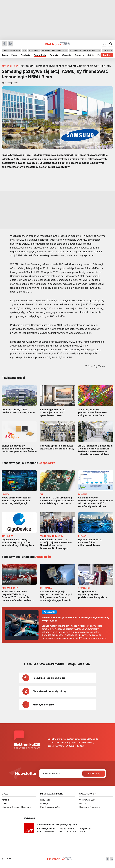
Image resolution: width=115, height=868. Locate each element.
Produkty (25, 55)
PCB (25, 50)
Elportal (83, 803)
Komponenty (34, 50)
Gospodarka (40, 55)
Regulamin (45, 800)
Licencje (44, 803)
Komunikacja (75, 50)
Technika (79, 55)
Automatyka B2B (87, 800)
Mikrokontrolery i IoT (92, 50)
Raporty (54, 55)
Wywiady (66, 55)
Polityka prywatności (50, 807)
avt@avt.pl (85, 829)
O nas (4, 803)
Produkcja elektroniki (11, 50)
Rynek (5, 55)
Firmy (14, 55)
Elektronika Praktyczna (90, 807)
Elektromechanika (60, 50)
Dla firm (107, 55)
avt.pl (83, 832)
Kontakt (5, 800)
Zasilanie (46, 50)
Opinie (91, 55)
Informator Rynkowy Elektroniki (16, 807)
